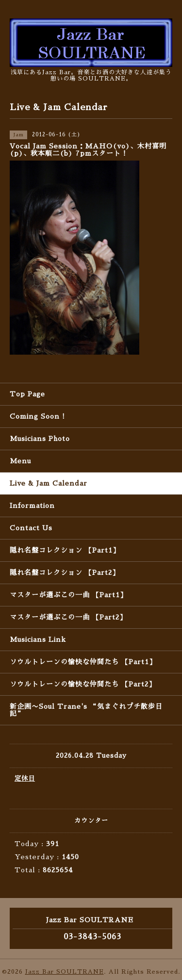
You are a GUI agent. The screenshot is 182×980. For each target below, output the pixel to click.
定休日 (25, 778)
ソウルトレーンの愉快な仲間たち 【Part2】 (83, 684)
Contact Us (31, 528)
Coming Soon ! (37, 416)
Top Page (27, 394)
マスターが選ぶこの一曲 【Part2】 (68, 617)
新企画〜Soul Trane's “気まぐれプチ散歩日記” (86, 710)
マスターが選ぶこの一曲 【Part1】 (68, 595)
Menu (20, 461)
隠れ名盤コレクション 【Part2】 (65, 572)
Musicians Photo (40, 439)
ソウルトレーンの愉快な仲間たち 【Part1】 (83, 662)
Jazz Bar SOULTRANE (65, 972)
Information (32, 506)
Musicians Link (38, 639)
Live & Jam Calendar (49, 483)
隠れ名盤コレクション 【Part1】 (65, 550)
